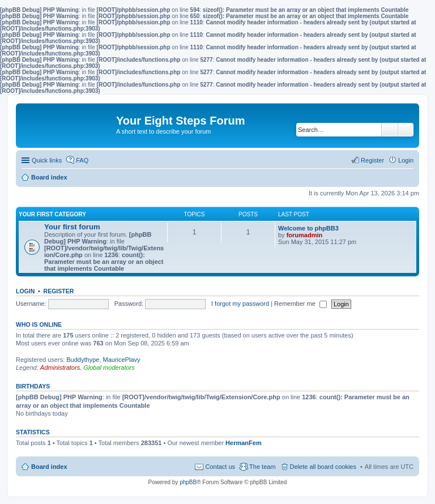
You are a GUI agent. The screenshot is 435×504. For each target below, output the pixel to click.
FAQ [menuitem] (82, 160)
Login (25, 291)
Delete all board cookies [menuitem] (323, 467)
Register (59, 291)
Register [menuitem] (372, 160)
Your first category (52, 214)
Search (390, 130)
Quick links (47, 160)
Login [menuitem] (406, 160)
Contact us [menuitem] (220, 467)
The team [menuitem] (262, 467)
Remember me (300, 304)
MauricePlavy (122, 360)
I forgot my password (240, 304)
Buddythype (83, 360)
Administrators (60, 368)
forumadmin (305, 235)
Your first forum (72, 227)
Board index (49, 467)
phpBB (188, 482)
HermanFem (244, 443)
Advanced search (406, 130)
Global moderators (109, 368)
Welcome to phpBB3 (308, 228)
